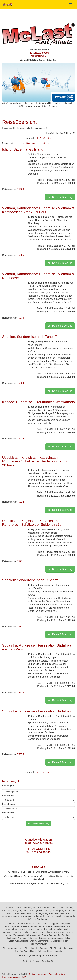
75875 (21, 754)
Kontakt (32, 974)
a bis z (21, 143)
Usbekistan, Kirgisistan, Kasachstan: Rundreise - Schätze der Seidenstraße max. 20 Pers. (36, 461)
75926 (21, 439)
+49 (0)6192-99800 (38, 53)
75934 (21, 318)
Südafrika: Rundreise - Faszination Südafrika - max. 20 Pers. (38, 647)
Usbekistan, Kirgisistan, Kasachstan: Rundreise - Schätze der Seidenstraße (32, 523)
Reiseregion (8, 786)
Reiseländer (8, 796)
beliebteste (44, 143)
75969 (21, 383)
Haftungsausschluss (11, 977)
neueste (35, 143)
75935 (21, 255)
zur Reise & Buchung (60, 197)
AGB (24, 977)
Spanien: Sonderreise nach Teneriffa (30, 337)
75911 (21, 561)
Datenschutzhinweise (58, 974)
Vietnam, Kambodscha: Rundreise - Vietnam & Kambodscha (38, 276)
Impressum (42, 974)
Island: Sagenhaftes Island (23, 149)
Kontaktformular (39, 56)
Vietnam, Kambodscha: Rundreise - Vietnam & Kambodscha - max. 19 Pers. (38, 210)
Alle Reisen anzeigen (38, 824)
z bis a (27, 143)
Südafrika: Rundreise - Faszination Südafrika (37, 711)
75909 (21, 189)
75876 (21, 692)
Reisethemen (8, 804)
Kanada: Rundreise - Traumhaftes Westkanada (38, 402)
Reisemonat (8, 813)
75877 (21, 627)
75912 (21, 502)
